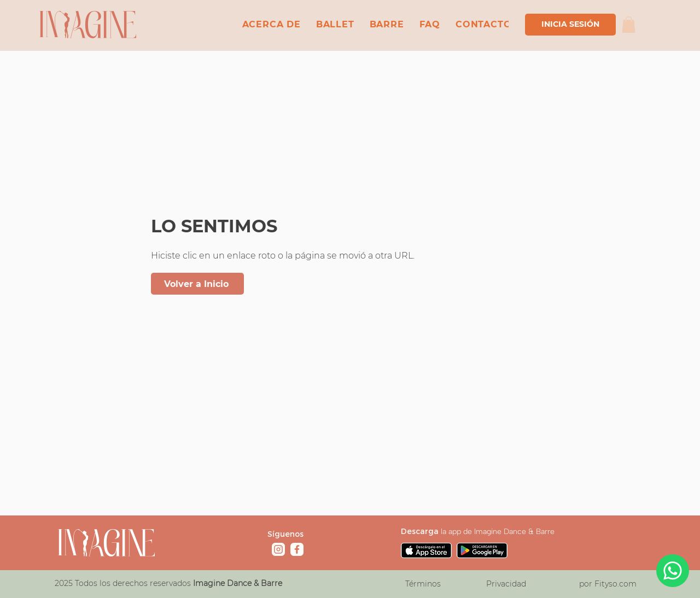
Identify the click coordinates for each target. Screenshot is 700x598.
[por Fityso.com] (608, 584)
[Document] (673, 571)
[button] (629, 25)
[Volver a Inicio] (197, 284)
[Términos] (423, 584)
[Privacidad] (506, 584)
